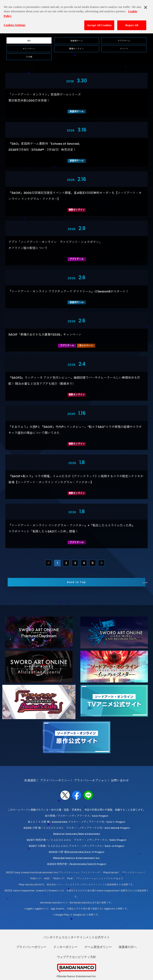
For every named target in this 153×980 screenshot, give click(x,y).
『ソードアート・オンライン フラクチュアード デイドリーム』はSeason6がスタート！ (68, 291)
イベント (124, 49)
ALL (29, 41)
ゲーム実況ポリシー (98, 947)
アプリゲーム (124, 41)
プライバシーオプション (90, 780)
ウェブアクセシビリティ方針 (76, 957)
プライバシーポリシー (55, 780)
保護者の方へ (128, 947)
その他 (29, 57)
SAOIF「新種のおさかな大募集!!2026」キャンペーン (45, 335)
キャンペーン (29, 49)
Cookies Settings (15, 21)
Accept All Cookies (99, 22)
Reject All (132, 22)
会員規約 (30, 780)
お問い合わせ (120, 780)
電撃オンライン (76, 49)
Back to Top (76, 582)
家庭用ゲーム (77, 41)
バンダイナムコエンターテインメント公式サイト (77, 937)
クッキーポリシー (65, 947)
